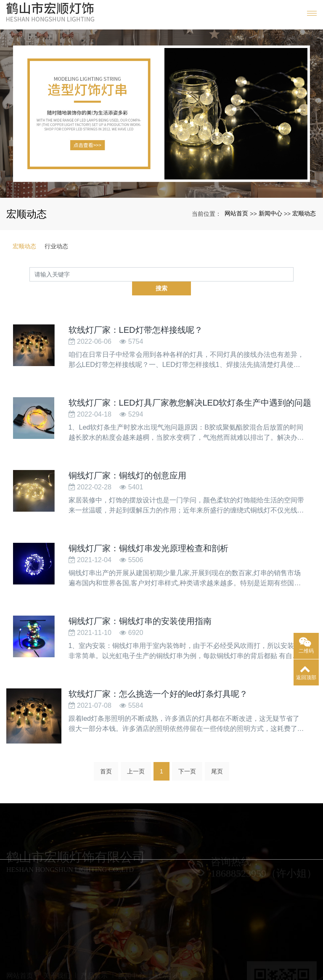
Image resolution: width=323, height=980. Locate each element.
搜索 (294, 274)
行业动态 (56, 246)
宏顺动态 (304, 213)
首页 (106, 762)
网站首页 (236, 213)
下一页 (187, 762)
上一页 (136, 762)
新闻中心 (270, 213)
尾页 (217, 762)
